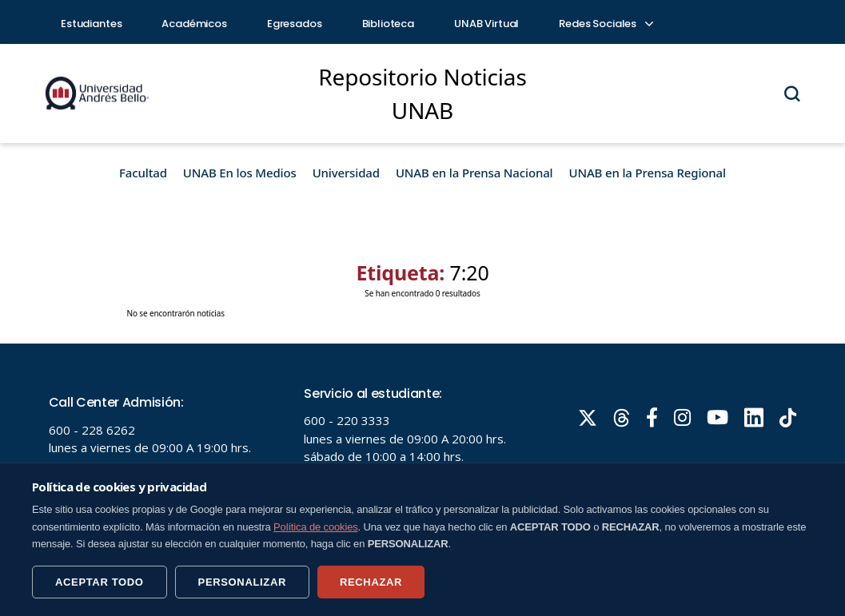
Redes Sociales (605, 24)
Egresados (295, 24)
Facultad (143, 173)
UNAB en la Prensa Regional (648, 173)
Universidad (346, 173)
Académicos (194, 24)
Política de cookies (316, 527)
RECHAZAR (371, 582)
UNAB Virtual (486, 24)
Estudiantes (91, 24)
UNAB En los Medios (240, 173)
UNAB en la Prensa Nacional (474, 173)
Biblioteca (389, 24)
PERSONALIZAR (242, 582)
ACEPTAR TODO (100, 582)
